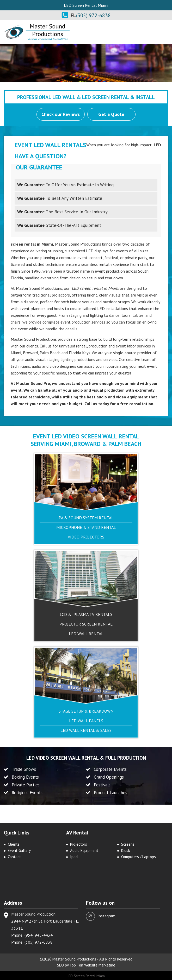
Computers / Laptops (139, 857)
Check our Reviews (61, 114)
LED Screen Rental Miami (86, 976)
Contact (14, 857)
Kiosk (126, 850)
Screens (128, 844)
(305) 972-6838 (93, 15)
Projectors (79, 844)
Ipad (74, 857)
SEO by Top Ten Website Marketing (86, 965)
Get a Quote (112, 114)
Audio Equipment (84, 850)
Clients (14, 844)
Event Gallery (19, 850)
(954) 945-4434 (39, 935)
